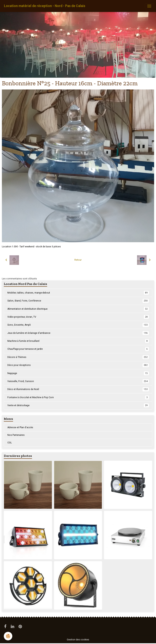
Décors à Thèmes (78, 357)
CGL (10, 443)
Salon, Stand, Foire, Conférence (78, 301)
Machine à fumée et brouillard (78, 341)
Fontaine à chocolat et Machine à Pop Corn (78, 397)
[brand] (45, 6)
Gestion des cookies (78, 640)
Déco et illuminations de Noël (78, 389)
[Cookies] (8, 636)
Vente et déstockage (78, 405)
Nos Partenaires (16, 435)
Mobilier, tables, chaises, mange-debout (78, 293)
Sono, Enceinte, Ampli (78, 325)
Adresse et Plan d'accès (20, 427)
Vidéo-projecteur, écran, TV (78, 317)
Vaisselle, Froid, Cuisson (78, 381)
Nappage (78, 373)
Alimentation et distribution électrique (78, 309)
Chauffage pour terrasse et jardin (78, 349)
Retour (78, 260)
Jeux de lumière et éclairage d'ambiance (78, 333)
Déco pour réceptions (78, 365)
